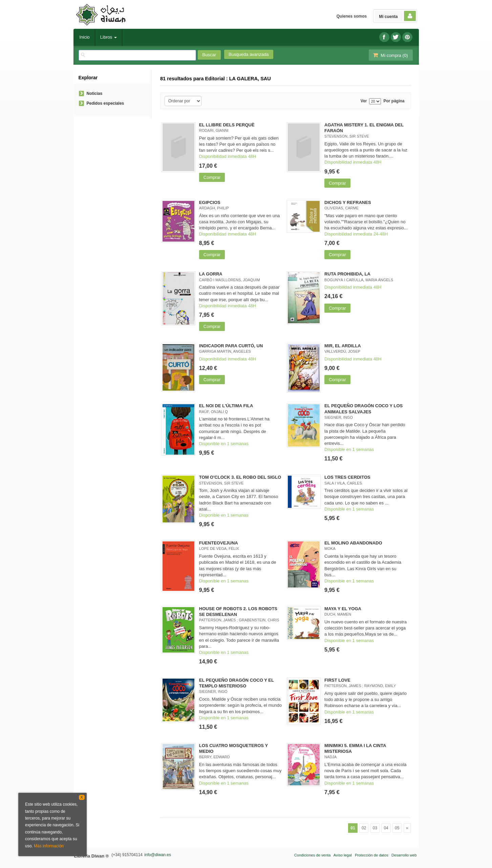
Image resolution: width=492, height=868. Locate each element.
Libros (109, 37)
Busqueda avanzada (249, 54)
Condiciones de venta (313, 855)
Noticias (95, 94)
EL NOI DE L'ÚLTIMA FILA (226, 406)
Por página (394, 101)
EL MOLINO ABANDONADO (353, 543)
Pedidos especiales (105, 103)
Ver (364, 101)
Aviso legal (343, 855)
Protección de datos (372, 855)
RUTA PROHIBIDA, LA (347, 274)
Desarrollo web (404, 855)
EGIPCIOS (210, 202)
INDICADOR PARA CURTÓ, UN (231, 346)
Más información (49, 846)
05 (397, 828)
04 (386, 828)
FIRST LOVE (337, 680)
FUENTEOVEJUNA (219, 543)
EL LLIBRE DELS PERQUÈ (227, 125)
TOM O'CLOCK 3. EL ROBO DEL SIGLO (240, 477)
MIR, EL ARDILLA (343, 346)
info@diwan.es (158, 855)
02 (364, 828)
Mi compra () (390, 55)
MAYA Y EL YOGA (343, 609)
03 (375, 828)
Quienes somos (352, 16)
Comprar (212, 177)
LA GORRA (211, 274)
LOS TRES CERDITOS (347, 477)
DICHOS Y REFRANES (348, 202)
